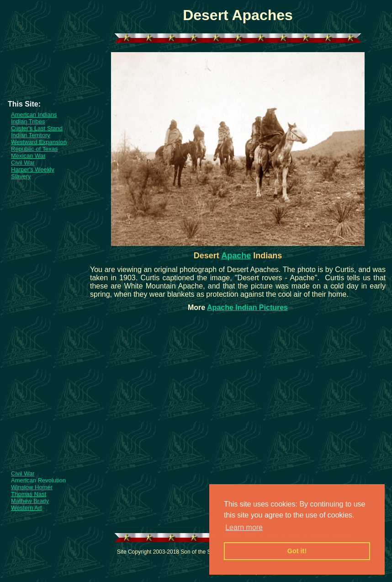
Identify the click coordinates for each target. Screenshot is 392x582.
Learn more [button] (244, 527)
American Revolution (38, 480)
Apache (236, 256)
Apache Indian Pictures (247, 307)
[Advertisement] (43, 80)
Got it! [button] (297, 551)
